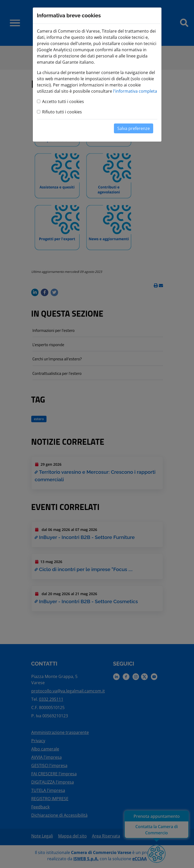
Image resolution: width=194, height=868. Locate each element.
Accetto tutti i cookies (63, 101)
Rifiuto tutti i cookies (62, 112)
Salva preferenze (134, 128)
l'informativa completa (135, 91)
